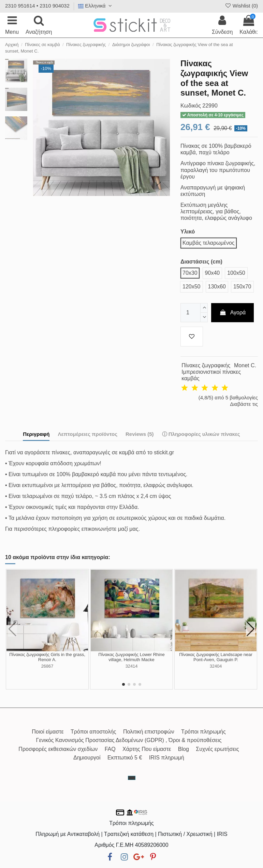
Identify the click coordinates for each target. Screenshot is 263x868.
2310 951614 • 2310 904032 (37, 6)
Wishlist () (241, 6)
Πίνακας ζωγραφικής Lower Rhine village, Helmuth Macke (131, 657)
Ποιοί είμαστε (48, 732)
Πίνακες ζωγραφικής (206, 365)
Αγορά (233, 312)
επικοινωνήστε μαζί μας (110, 529)
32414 (132, 666)
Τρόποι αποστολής (93, 732)
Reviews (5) (140, 434)
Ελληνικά (96, 6)
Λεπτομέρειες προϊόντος (87, 434)
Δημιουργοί (87, 758)
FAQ (110, 749)
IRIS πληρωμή (167, 758)
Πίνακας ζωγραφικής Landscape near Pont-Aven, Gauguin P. (216, 657)
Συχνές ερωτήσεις (217, 749)
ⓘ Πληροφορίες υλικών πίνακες (201, 434)
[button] (123, 684)
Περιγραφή (36, 434)
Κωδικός (191, 106)
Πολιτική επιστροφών (149, 732)
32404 (216, 666)
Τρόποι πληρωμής (203, 732)
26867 (47, 666)
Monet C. (245, 365)
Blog (184, 749)
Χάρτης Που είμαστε (147, 749)
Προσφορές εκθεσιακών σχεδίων (58, 749)
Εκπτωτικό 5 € (125, 758)
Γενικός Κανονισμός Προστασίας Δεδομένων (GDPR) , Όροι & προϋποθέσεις (129, 740)
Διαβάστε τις (244, 404)
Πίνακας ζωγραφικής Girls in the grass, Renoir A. (47, 657)
